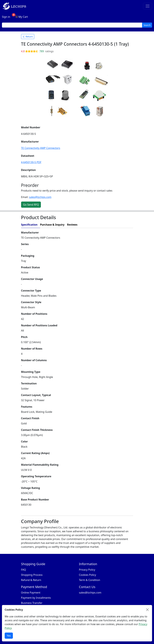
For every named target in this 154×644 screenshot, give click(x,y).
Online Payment (31, 593)
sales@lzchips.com (40, 197)
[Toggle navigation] (148, 6)
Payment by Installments (36, 598)
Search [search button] (147, 25)
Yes (9, 636)
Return (28, 37)
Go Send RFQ (31, 205)
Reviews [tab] (72, 225)
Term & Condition (90, 580)
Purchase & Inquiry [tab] (52, 225)
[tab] (106, 225)
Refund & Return (31, 580)
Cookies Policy (88, 575)
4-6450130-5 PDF (31, 162)
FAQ (23, 570)
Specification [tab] (29, 225)
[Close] (147, 610)
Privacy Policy (87, 570)
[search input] (72, 25)
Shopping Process (32, 575)
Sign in (6, 17)
